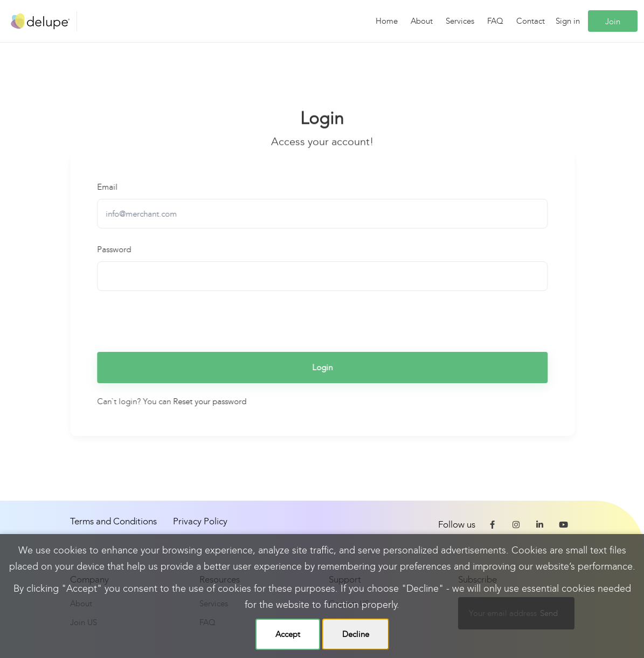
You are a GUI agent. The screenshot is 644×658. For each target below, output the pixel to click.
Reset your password (210, 401)
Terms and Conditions (113, 521)
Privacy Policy (200, 521)
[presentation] (179, 320)
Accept (288, 634)
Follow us (457, 525)
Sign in (568, 21)
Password (115, 250)
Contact (531, 21)
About (422, 21)
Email (108, 187)
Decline (356, 634)
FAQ (495, 21)
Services (460, 21)
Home (387, 21)
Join (613, 22)
